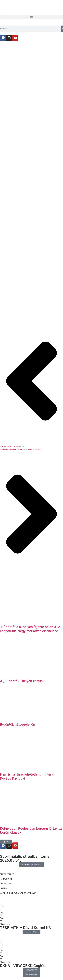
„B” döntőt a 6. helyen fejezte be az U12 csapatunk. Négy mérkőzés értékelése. (30, 629)
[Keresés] (62, 29)
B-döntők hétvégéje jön (18, 724)
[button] (31, 17)
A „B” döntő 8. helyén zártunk (22, 681)
